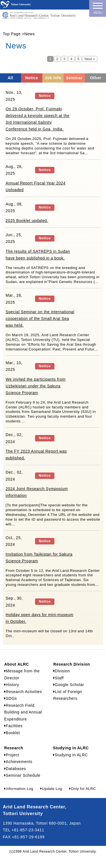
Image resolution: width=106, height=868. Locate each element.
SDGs (11, 698)
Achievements (18, 762)
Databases (15, 769)
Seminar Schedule (22, 775)
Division (62, 671)
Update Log (51, 789)
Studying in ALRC (70, 755)
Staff (58, 678)
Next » (90, 59)
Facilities (13, 726)
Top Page (12, 34)
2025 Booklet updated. (27, 221)
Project (12, 755)
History (12, 685)
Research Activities (23, 692)
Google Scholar (69, 685)
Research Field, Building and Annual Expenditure (23, 712)
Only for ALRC (83, 789)
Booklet (12, 733)
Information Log (19, 789)
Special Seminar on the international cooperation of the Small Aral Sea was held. (40, 319)
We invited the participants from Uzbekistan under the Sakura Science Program (36, 386)
